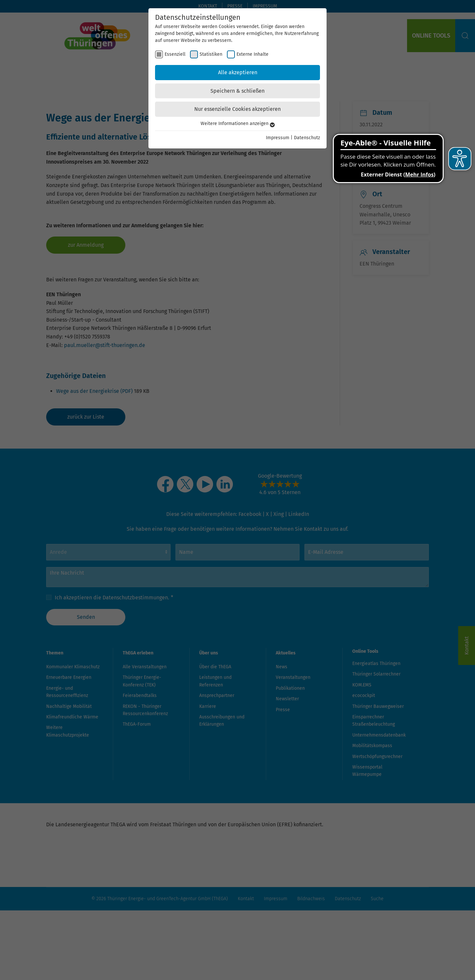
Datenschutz (307, 138)
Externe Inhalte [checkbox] (253, 54)
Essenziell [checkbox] (175, 54)
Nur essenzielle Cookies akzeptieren (237, 109)
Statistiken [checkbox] (211, 54)
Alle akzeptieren (238, 72)
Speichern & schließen (237, 91)
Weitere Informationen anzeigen (238, 124)
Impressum (278, 138)
